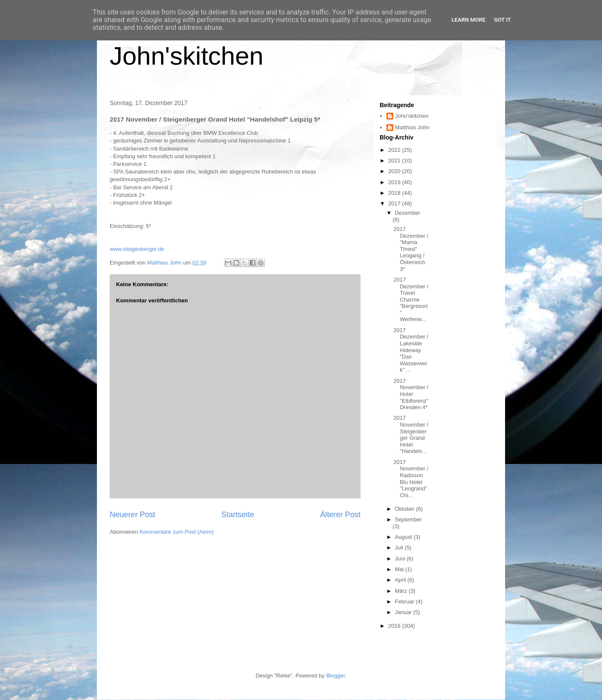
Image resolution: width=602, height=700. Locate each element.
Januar (404, 612)
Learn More (469, 20)
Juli (400, 548)
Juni (401, 559)
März (402, 591)
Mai (400, 569)
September (409, 519)
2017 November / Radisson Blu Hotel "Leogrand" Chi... (411, 479)
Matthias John (412, 127)
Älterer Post (340, 515)
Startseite (238, 515)
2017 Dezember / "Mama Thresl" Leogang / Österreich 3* (411, 249)
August (404, 537)
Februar (405, 602)
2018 (395, 193)
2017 (395, 203)
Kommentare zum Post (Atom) (177, 532)
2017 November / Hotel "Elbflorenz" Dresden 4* (411, 394)
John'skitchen (187, 56)
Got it (503, 20)
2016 (395, 626)
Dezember (408, 213)
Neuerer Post (132, 515)
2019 (395, 182)
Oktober (406, 509)
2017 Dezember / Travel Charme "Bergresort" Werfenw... (411, 300)
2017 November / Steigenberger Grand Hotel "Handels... (411, 434)
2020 (395, 171)
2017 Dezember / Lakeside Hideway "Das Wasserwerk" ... (411, 350)
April (401, 580)
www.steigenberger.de (137, 249)
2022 (395, 150)
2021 (395, 161)
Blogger (335, 676)
